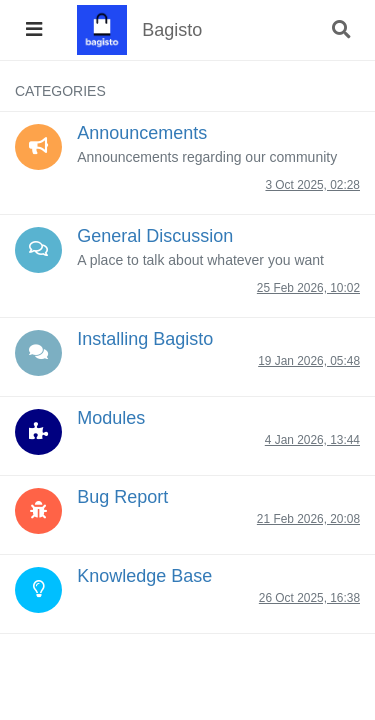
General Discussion (155, 236)
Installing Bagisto (145, 339)
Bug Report (122, 497)
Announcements (142, 133)
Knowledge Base (144, 576)
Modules (111, 418)
